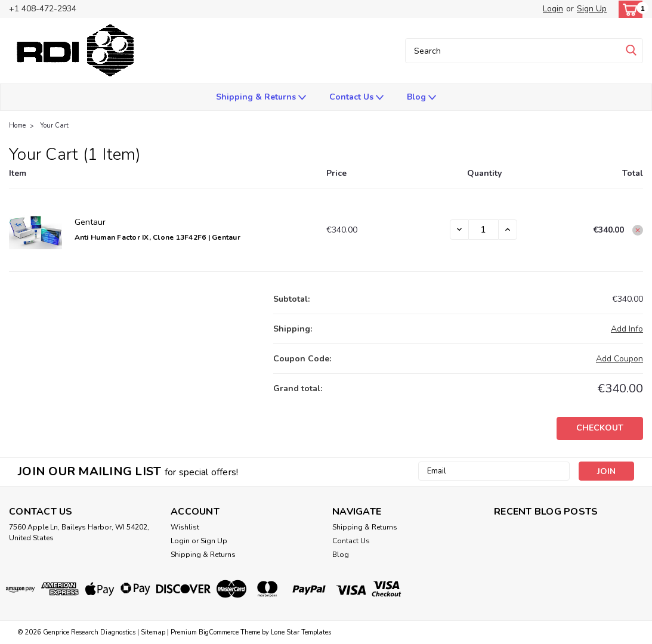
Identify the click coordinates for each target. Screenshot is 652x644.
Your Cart (54, 126)
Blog (421, 97)
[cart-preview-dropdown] (628, 9)
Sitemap (153, 632)
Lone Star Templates (301, 632)
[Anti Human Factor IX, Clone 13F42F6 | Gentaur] (483, 230)
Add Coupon (619, 359)
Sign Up (592, 9)
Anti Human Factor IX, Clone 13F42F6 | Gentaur (157, 237)
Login (553, 9)
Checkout (600, 428)
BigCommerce (219, 632)
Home (17, 126)
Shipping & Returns (261, 97)
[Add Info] (627, 329)
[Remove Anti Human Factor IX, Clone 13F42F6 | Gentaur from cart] (638, 230)
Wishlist (185, 527)
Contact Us (356, 97)
